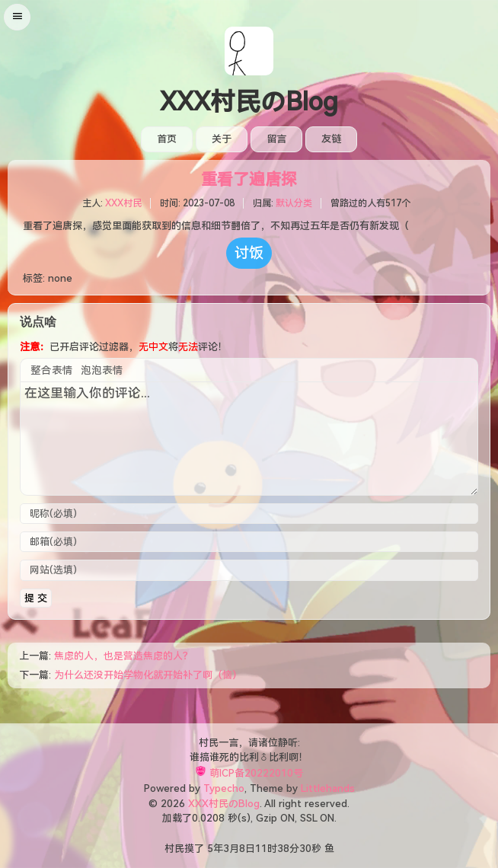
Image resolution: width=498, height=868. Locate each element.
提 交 (36, 598)
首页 (167, 139)
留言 (276, 139)
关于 (222, 139)
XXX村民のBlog (249, 102)
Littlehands (328, 788)
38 (283, 849)
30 (305, 849)
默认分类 (294, 203)
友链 (331, 139)
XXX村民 (123, 203)
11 (261, 849)
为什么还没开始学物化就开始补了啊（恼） (148, 675)
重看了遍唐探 (249, 180)
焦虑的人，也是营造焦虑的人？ (123, 656)
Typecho (224, 788)
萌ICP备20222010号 (256, 773)
